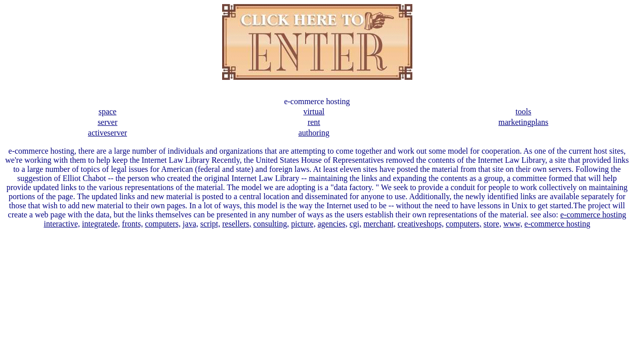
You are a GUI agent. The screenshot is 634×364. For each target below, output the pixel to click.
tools (523, 111)
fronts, (132, 224)
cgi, (356, 224)
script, (210, 224)
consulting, (271, 224)
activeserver (108, 133)
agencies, (333, 224)
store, (493, 224)
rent (314, 122)
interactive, (62, 224)
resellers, (237, 224)
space (108, 111)
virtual (314, 111)
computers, (163, 224)
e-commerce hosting (593, 215)
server (108, 122)
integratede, (101, 224)
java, (191, 224)
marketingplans (523, 122)
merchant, (379, 224)
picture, (303, 224)
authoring (314, 133)
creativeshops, (421, 224)
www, (513, 224)
